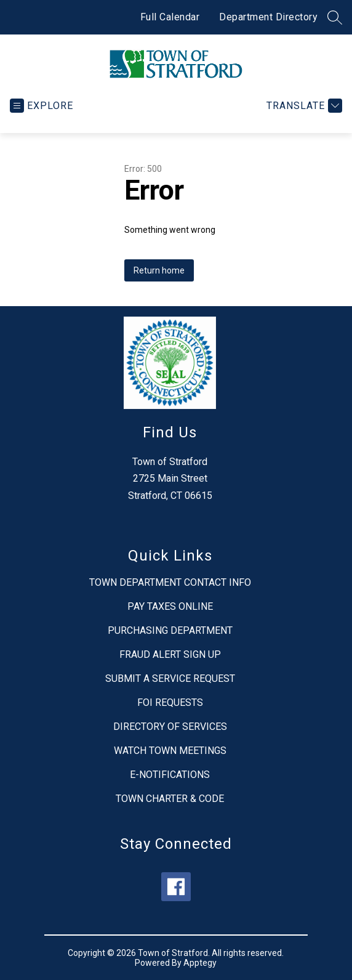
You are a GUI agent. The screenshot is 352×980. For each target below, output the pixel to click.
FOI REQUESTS (170, 703)
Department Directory (268, 17)
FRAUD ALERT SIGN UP (170, 654)
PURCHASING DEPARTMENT (170, 630)
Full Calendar (170, 17)
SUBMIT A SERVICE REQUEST (170, 678)
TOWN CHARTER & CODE (170, 799)
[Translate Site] (303, 106)
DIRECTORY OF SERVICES (170, 727)
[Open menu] (42, 106)
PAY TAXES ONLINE (170, 606)
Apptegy (200, 963)
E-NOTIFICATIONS (170, 775)
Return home (159, 270)
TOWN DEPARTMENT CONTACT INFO (170, 582)
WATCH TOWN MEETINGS (170, 751)
